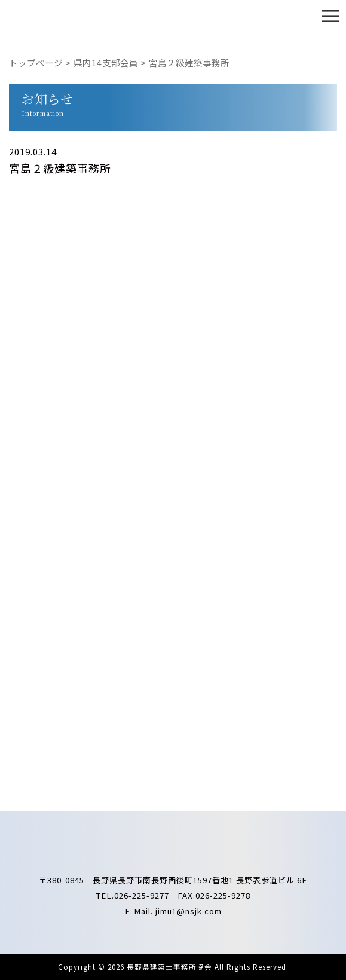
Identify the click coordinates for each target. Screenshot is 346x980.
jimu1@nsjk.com (189, 911)
